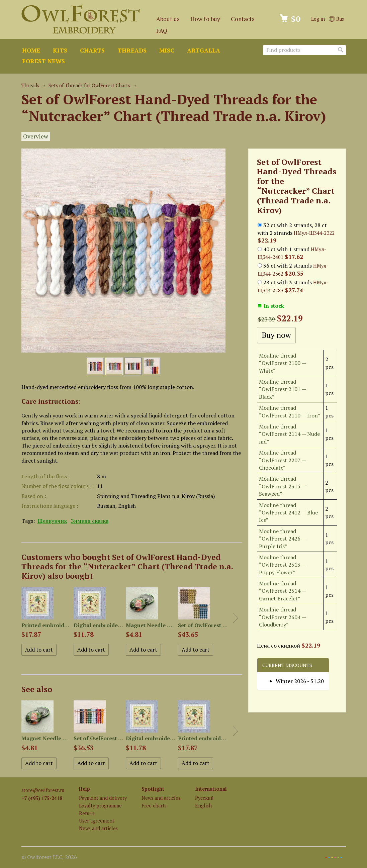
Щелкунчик (52, 521)
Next (236, 618)
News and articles (98, 828)
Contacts (243, 19)
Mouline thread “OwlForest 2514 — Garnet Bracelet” (282, 591)
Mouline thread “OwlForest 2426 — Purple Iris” (282, 539)
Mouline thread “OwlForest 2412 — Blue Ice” (288, 513)
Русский (204, 798)
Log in (318, 19)
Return (87, 813)
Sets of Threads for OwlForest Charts (89, 85)
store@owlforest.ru (43, 790)
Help (84, 789)
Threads (132, 50)
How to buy (205, 19)
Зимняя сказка (90, 521)
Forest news (43, 61)
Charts (92, 50)
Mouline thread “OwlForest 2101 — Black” (282, 389)
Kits (60, 50)
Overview (36, 136)
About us (168, 19)
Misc (167, 50)
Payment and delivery (103, 798)
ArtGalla (204, 50)
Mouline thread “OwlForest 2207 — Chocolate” (282, 460)
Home (31, 50)
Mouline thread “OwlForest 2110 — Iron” (290, 411)
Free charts (154, 806)
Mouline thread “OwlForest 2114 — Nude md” (289, 434)
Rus (336, 19)
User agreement (97, 821)
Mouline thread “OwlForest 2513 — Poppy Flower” (282, 565)
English (203, 806)
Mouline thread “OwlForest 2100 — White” (282, 363)
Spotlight (153, 789)
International (211, 789)
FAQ (162, 31)
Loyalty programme (100, 806)
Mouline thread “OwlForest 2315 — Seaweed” (282, 486)
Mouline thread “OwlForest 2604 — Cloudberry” (282, 617)
